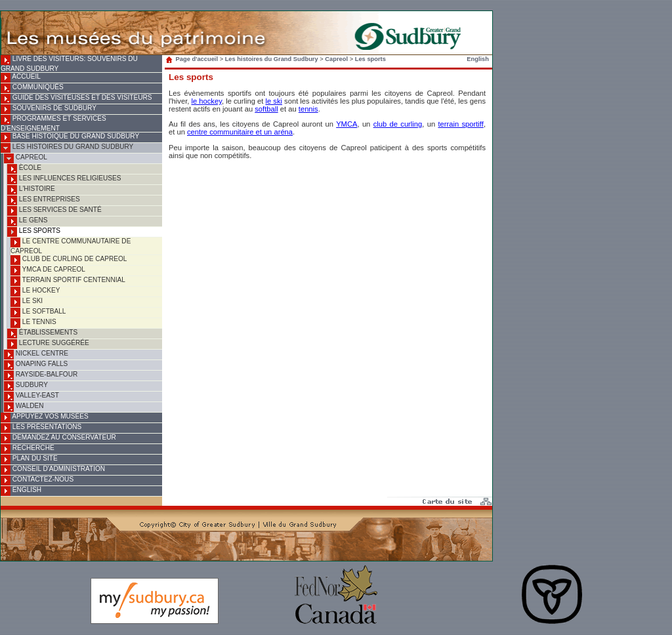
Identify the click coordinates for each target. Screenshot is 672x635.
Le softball (38, 313)
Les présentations (41, 428)
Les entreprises (44, 200)
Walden (24, 407)
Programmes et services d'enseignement (53, 123)
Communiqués (32, 88)
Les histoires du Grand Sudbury (67, 148)
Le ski (27, 302)
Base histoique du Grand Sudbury (70, 137)
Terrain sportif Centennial (68, 281)
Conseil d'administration (53, 470)
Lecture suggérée (48, 344)
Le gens (28, 221)
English (21, 491)
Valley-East (31, 397)
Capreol (26, 158)
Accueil (21, 78)
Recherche (28, 449)
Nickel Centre (36, 355)
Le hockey (35, 292)
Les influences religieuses (64, 179)
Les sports (34, 232)
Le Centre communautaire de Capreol (71, 246)
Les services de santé (54, 211)
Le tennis (33, 323)
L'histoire (31, 190)
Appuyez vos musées (45, 418)
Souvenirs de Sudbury (49, 109)
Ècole (24, 169)
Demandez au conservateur (58, 439)
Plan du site (29, 460)
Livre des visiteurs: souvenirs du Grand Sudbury (69, 64)
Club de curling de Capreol (69, 260)
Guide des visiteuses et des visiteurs (76, 99)
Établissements (42, 334)
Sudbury (26, 386)
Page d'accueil (193, 59)
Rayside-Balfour (41, 376)
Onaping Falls (36, 365)
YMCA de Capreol (48, 271)
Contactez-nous (37, 481)
